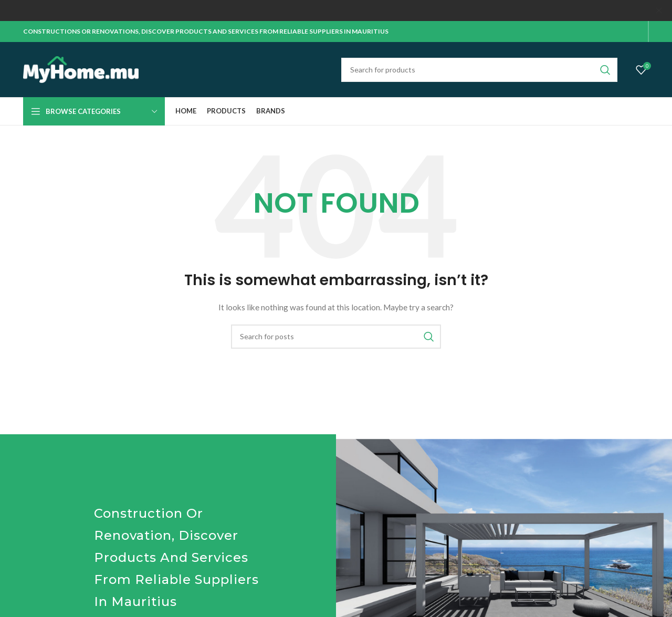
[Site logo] (81, 69)
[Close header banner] (659, 11)
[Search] (479, 69)
